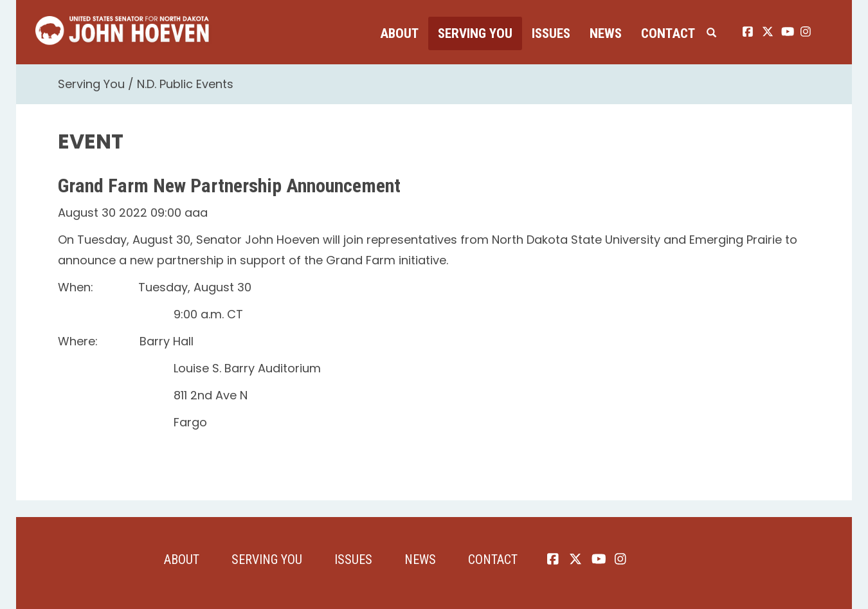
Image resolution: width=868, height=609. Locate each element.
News (606, 33)
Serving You (475, 33)
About (399, 33)
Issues (551, 33)
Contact (668, 33)
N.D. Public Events (185, 84)
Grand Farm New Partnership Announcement (229, 186)
